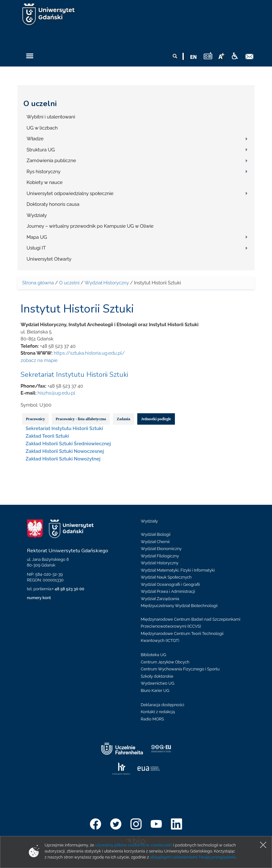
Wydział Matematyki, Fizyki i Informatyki (178, 570)
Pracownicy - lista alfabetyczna (81, 419)
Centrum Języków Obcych (165, 662)
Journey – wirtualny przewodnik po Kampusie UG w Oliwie (90, 226)
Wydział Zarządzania (160, 599)
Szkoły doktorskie (157, 676)
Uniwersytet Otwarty (49, 259)
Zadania (124, 419)
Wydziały (37, 215)
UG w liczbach (42, 128)
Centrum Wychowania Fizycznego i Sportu (180, 669)
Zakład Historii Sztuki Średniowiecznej (68, 444)
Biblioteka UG (153, 655)
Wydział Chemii (155, 542)
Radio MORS (152, 719)
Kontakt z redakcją (158, 712)
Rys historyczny (43, 172)
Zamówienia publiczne (51, 161)
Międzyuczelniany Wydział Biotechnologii (179, 606)
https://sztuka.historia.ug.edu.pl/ (89, 353)
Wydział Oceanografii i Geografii (170, 584)
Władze (35, 139)
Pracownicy (35, 419)
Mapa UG (37, 237)
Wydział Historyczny (107, 283)
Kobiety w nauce (45, 182)
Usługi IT (36, 248)
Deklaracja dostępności (162, 705)
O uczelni (40, 104)
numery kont (39, 598)
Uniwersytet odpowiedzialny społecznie (70, 193)
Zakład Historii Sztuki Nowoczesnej (65, 451)
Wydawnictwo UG (158, 683)
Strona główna (38, 283)
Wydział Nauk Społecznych (166, 577)
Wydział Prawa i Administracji (168, 591)
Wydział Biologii (156, 534)
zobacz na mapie (39, 360)
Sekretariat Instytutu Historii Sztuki (74, 375)
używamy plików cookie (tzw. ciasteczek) (134, 845)
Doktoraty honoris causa (53, 204)
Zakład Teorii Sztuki (47, 436)
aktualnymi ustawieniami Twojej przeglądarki (193, 857)
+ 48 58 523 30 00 (68, 589)
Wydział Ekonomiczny (161, 549)
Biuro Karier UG (155, 691)
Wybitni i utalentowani (51, 117)
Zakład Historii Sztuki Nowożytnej (63, 459)
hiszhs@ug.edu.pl (56, 393)
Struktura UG (41, 150)
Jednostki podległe (156, 419)
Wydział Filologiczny (160, 556)
